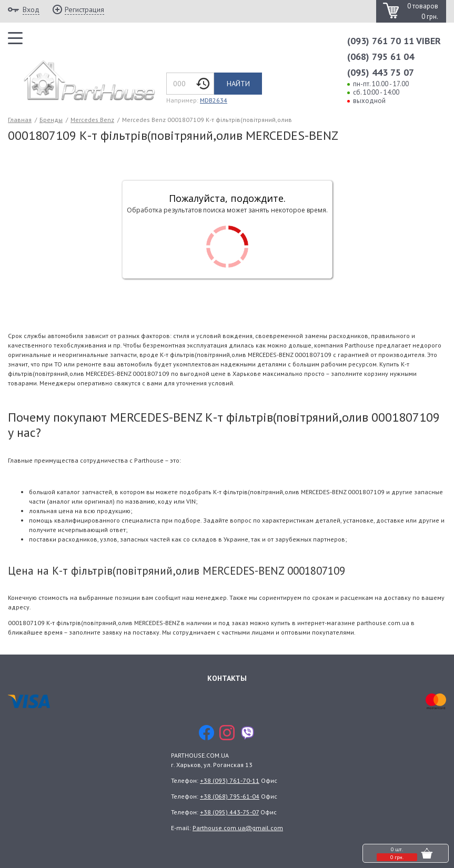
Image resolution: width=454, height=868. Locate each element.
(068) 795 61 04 (381, 57)
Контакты (227, 678)
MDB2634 (214, 100)
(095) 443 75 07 (381, 72)
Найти (238, 84)
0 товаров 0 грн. (423, 11)
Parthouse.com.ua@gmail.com (238, 828)
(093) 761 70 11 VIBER (394, 41)
